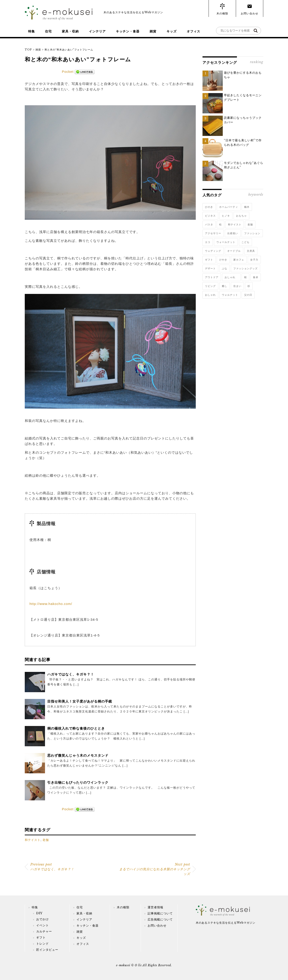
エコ (208, 242)
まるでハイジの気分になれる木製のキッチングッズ (155, 869)
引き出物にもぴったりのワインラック (78, 782)
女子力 (254, 260)
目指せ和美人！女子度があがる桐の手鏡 (80, 701)
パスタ (209, 224)
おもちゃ (241, 216)
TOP (28, 50)
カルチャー (44, 931)
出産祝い (233, 233)
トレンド (43, 944)
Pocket (68, 72)
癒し (225, 286)
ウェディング (213, 251)
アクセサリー (213, 233)
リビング (210, 286)
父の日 (248, 295)
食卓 (256, 277)
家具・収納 (70, 31)
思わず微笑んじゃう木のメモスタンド (78, 755)
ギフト (209, 260)
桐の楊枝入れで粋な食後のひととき (76, 728)
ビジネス (210, 216)
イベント (43, 925)
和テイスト (33, 840)
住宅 (48, 31)
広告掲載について (160, 919)
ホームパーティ (229, 207)
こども (245, 242)
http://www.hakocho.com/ (51, 604)
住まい (237, 286)
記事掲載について (160, 913)
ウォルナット (230, 295)
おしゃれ (231, 277)
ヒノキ (226, 216)
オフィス (193, 31)
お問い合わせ (250, 13)
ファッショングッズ (245, 268)
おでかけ (43, 919)
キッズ (172, 31)
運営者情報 (155, 907)
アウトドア (212, 277)
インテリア (97, 31)
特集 (31, 31)
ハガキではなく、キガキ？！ (71, 674)
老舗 (46, 840)
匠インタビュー (47, 950)
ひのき (209, 207)
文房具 (251, 251)
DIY (39, 913)
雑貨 (153, 31)
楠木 (247, 207)
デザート (210, 268)
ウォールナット (226, 242)
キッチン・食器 (128, 31)
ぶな (225, 268)
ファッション (252, 233)
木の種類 (222, 13)
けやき (223, 260)
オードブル (234, 251)
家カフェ (239, 260)
